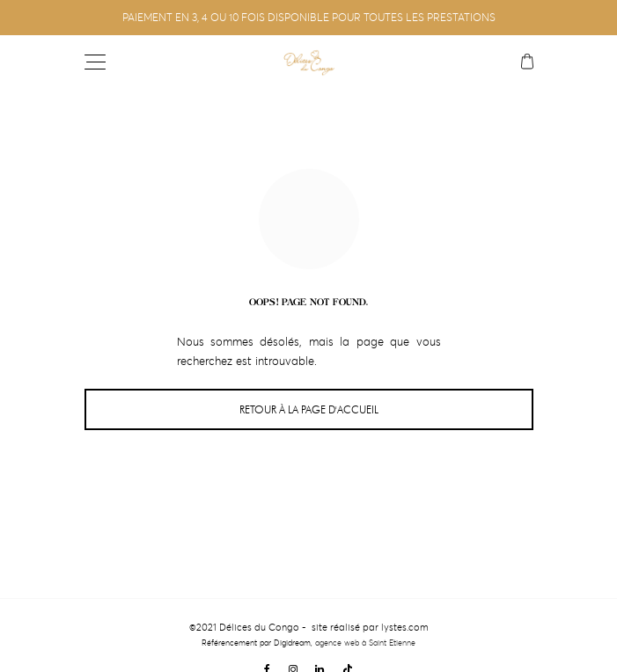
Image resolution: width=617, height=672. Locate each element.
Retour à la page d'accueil (309, 409)
